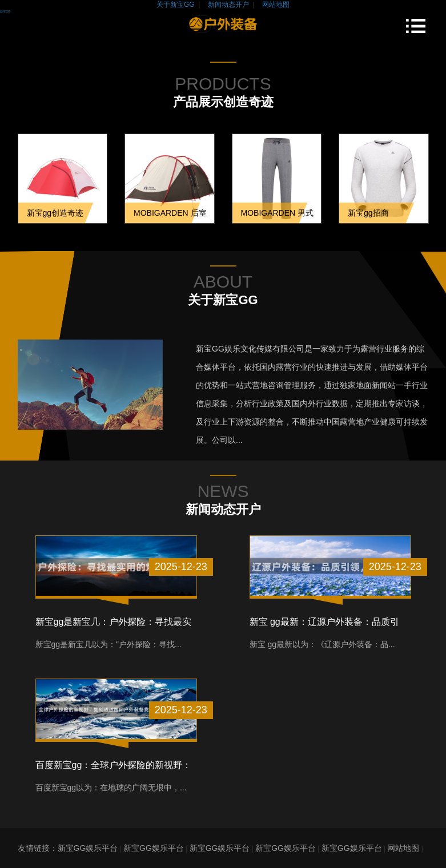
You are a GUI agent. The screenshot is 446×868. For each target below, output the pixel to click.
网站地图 (276, 5)
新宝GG (5, 11)
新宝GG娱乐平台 (88, 848)
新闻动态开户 (228, 5)
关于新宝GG (176, 5)
